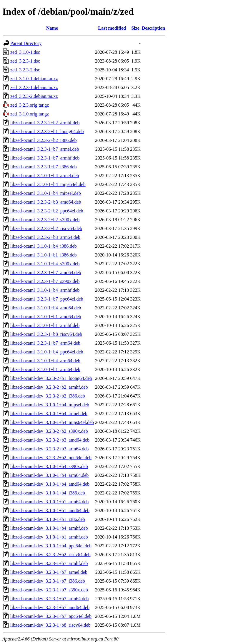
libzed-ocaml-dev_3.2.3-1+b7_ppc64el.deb (51, 616)
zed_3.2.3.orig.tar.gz (30, 105)
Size (135, 28)
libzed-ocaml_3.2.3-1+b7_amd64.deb (46, 272)
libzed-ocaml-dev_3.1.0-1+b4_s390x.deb (49, 466)
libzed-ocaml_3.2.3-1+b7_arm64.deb (45, 343)
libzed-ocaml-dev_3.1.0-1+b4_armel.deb (49, 414)
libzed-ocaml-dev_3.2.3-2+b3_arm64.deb (49, 449)
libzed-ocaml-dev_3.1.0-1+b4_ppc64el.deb (51, 546)
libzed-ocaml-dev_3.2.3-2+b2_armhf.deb (49, 387)
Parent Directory (26, 43)
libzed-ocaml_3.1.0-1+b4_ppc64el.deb (47, 352)
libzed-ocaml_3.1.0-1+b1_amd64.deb (46, 317)
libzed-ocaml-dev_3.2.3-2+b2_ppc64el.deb (51, 458)
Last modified (112, 28)
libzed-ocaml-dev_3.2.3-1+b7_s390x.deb (49, 590)
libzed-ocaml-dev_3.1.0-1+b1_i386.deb (48, 519)
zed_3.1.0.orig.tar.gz (30, 114)
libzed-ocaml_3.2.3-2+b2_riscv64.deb (46, 228)
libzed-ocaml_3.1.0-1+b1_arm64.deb (45, 369)
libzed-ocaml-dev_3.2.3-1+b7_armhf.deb (49, 563)
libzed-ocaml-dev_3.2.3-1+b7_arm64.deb (49, 599)
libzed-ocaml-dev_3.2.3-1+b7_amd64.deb (50, 607)
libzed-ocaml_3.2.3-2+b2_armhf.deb (45, 123)
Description (153, 28)
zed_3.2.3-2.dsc (25, 70)
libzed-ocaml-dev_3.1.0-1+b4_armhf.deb (49, 528)
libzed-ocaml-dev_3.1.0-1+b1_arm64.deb (49, 502)
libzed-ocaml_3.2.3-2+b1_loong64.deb (47, 131)
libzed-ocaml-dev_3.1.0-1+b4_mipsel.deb (50, 405)
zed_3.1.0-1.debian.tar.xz (34, 79)
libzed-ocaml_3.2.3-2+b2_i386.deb (43, 140)
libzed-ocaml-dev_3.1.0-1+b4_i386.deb (48, 493)
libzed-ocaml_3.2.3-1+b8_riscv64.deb (46, 334)
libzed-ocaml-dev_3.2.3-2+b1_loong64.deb (51, 378)
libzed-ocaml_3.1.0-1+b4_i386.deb (43, 246)
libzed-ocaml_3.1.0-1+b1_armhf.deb (45, 325)
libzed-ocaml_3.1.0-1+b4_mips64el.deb (48, 184)
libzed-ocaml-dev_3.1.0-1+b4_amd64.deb (50, 484)
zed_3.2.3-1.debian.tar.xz (34, 87)
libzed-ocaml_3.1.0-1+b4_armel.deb (45, 176)
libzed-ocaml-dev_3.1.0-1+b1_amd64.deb (50, 510)
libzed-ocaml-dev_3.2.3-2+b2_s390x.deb (49, 431)
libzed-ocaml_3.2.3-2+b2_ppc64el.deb (47, 211)
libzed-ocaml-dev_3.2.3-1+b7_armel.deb (49, 572)
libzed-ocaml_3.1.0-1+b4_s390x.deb (45, 264)
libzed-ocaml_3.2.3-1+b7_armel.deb (45, 149)
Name (52, 28)
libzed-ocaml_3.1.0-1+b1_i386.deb (43, 255)
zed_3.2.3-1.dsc (25, 61)
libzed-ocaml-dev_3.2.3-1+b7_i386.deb (48, 581)
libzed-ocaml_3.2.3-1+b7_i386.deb (43, 167)
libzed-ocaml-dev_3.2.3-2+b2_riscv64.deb (50, 555)
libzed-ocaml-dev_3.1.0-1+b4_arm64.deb (49, 475)
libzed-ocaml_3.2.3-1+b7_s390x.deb (45, 281)
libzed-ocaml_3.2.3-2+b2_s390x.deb (45, 220)
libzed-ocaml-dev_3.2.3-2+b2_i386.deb (48, 396)
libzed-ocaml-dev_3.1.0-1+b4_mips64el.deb (52, 422)
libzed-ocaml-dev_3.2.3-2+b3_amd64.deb (50, 440)
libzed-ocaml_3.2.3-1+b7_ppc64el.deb (47, 299)
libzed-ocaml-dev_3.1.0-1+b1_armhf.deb (49, 537)
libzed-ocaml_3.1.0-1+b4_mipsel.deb (46, 193)
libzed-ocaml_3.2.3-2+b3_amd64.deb (46, 202)
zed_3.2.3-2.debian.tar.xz (34, 96)
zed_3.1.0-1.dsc (25, 52)
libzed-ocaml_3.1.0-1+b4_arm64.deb (45, 361)
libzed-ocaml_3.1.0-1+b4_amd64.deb (46, 308)
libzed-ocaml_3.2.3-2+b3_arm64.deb (45, 237)
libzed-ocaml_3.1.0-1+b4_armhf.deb (45, 290)
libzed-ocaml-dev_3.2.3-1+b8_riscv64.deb (50, 625)
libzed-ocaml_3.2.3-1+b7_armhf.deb (45, 158)
